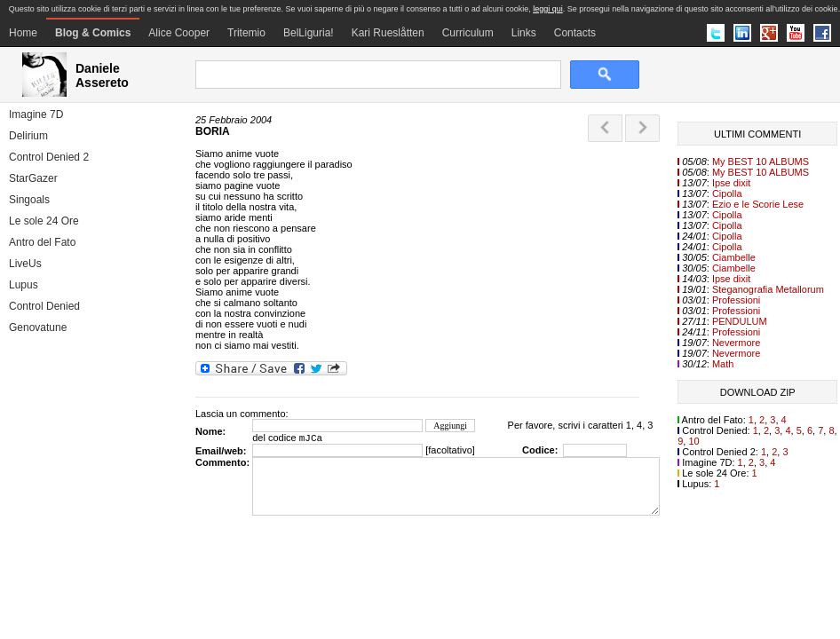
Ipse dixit (731, 183)
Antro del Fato (42, 242)
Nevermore (736, 343)
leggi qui (548, 9)
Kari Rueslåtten (388, 33)
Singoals (29, 200)
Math (723, 364)
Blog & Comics (93, 33)
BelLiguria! (309, 33)
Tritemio (246, 33)
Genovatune (38, 327)
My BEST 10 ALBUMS (761, 162)
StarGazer (33, 178)
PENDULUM (740, 321)
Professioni (736, 300)
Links (524, 33)
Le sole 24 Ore (44, 221)
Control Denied (44, 306)
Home (23, 33)
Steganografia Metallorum (768, 289)
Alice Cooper (179, 33)
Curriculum (468, 33)
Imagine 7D (36, 114)
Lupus (24, 285)
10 (693, 441)
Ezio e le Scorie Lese (758, 204)
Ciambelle (734, 257)
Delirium (28, 136)
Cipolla (727, 193)
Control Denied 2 (49, 157)
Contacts (575, 33)
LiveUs (25, 264)
